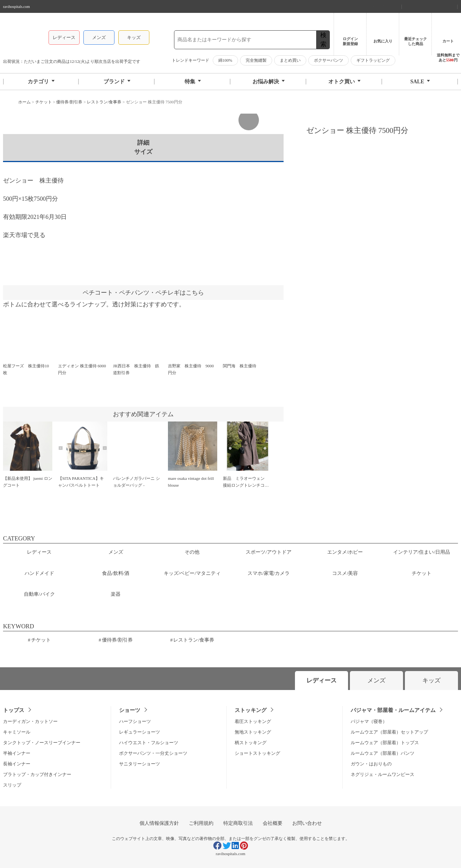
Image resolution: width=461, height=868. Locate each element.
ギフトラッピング (373, 60)
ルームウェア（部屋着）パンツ (383, 753)
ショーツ (130, 710)
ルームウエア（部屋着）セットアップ (389, 732)
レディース (64, 37)
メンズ (99, 37)
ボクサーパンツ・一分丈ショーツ (153, 753)
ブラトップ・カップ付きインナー (37, 774)
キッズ (134, 37)
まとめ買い (290, 60)
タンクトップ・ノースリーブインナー (42, 743)
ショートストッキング (257, 753)
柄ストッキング (251, 743)
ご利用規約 (201, 823)
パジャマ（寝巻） (369, 721)
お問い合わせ (307, 823)
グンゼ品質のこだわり (429, 6)
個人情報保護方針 (159, 823)
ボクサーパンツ (329, 60)
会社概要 (273, 823)
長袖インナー (17, 764)
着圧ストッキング (253, 721)
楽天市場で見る (24, 235)
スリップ (12, 785)
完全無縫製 (256, 60)
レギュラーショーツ (140, 732)
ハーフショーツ (135, 721)
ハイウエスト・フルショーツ (149, 743)
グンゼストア (22, 34)
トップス (14, 710)
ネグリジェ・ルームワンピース (383, 774)
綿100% (225, 60)
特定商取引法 (238, 823)
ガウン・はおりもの (371, 764)
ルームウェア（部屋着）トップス (385, 743)
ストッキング (251, 710)
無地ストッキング (253, 732)
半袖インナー (17, 753)
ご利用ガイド (382, 6)
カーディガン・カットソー (30, 721)
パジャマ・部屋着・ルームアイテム (393, 710)
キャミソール (17, 732)
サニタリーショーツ (140, 764)
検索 (323, 40)
